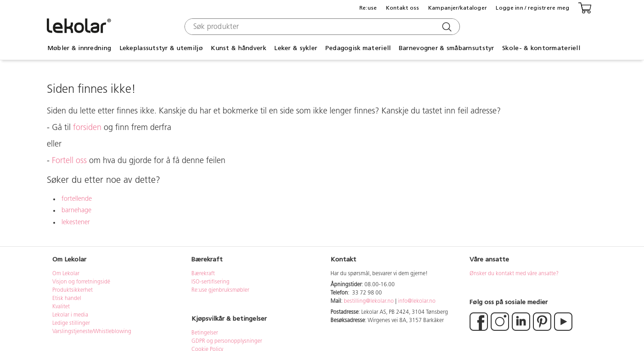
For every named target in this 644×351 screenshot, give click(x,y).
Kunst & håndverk (238, 48)
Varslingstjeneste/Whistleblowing (92, 332)
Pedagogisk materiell (358, 48)
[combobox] (321, 27)
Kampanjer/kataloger (458, 8)
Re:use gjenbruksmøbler (220, 290)
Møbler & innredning (79, 48)
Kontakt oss (403, 8)
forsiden (87, 128)
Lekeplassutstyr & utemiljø (161, 48)
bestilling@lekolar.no (369, 301)
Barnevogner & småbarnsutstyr (447, 48)
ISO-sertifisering (210, 282)
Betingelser (205, 333)
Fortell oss (69, 161)
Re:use (368, 8)
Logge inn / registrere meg (532, 8)
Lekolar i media (70, 315)
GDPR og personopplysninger (227, 341)
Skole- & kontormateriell (541, 48)
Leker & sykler (296, 48)
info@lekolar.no (417, 301)
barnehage (76, 211)
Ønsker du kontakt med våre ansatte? (514, 274)
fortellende (77, 199)
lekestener (76, 223)
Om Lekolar (66, 274)
